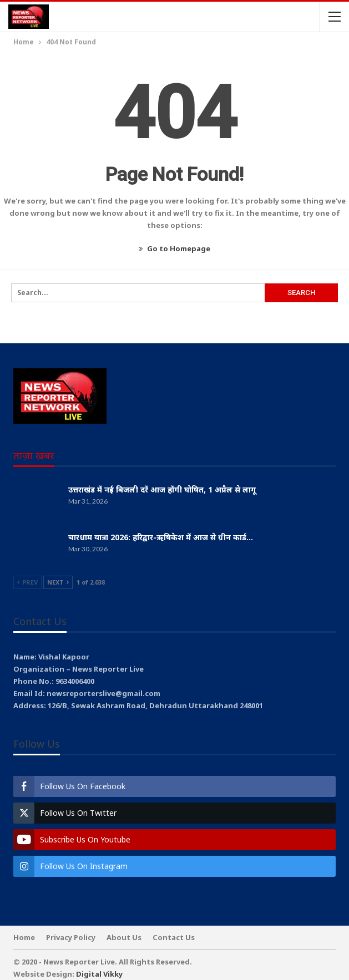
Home (24, 937)
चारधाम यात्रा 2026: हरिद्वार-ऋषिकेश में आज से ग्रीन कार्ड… (161, 537)
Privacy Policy (71, 937)
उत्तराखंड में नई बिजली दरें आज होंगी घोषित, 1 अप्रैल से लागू (162, 489)
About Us (124, 937)
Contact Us (174, 937)
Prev (27, 582)
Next (58, 582)
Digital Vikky (99, 974)
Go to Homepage (174, 248)
